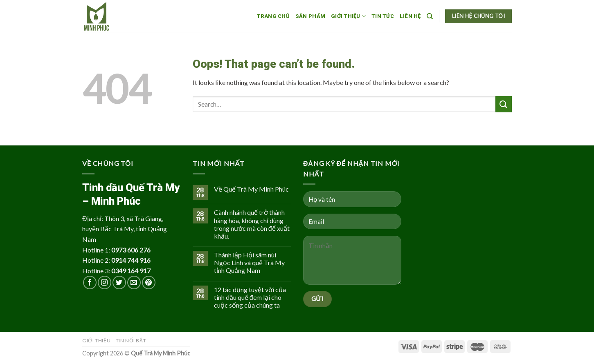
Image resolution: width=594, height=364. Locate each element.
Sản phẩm (310, 16)
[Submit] (504, 104)
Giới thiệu (348, 16)
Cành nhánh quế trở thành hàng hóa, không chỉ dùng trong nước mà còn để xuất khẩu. (252, 224)
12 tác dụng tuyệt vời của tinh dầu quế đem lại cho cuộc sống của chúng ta (250, 297)
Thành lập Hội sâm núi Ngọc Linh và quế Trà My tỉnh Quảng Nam (249, 262)
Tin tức (383, 16)
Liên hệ (410, 16)
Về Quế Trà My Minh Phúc (251, 189)
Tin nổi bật (131, 341)
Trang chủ (273, 16)
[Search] (430, 16)
